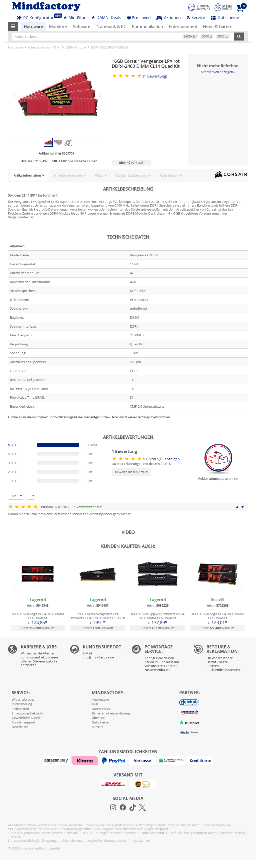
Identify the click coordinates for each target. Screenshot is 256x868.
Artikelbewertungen (68, 175)
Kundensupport (24, 722)
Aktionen (168, 18)
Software (82, 26)
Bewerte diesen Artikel (131, 472)
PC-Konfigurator (37, 17)
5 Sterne (14, 445)
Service (196, 18)
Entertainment (183, 26)
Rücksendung (22, 704)
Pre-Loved (139, 18)
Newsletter (20, 727)
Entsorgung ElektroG (27, 713)
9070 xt (223, 36)
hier (146, 840)
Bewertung (155, 76)
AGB (95, 704)
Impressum (100, 699)
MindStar (74, 18)
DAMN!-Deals (106, 18)
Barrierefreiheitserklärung (111, 713)
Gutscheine (225, 18)
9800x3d (190, 36)
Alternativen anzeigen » (218, 72)
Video (99, 175)
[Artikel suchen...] (123, 37)
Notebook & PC (111, 26)
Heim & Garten (218, 26)
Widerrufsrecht (23, 699)
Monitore (58, 26)
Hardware (33, 26)
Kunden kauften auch (132, 175)
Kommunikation (147, 26)
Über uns (98, 718)
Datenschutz (101, 709)
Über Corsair (169, 175)
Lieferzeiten (20, 709)
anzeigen (172, 459)
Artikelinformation (27, 175)
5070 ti (207, 36)
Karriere (98, 727)
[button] (13, 27)
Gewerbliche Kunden (27, 718)
